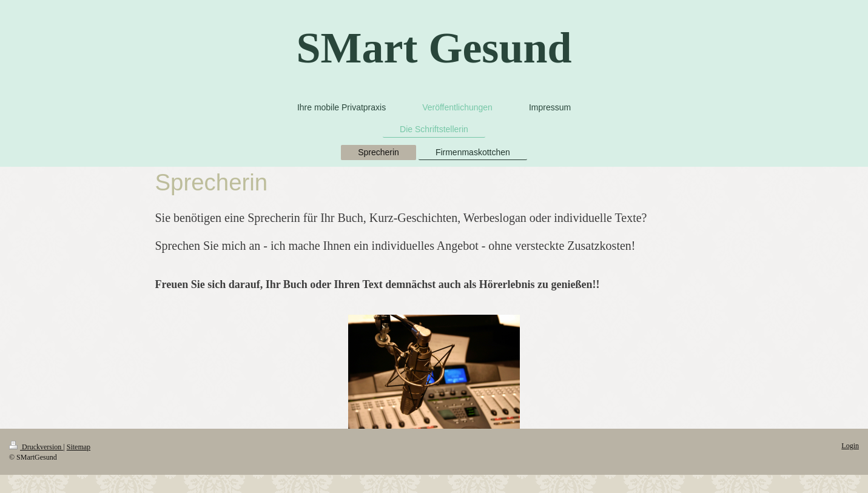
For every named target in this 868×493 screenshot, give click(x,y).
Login (850, 446)
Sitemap (79, 447)
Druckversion (36, 447)
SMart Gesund (434, 48)
